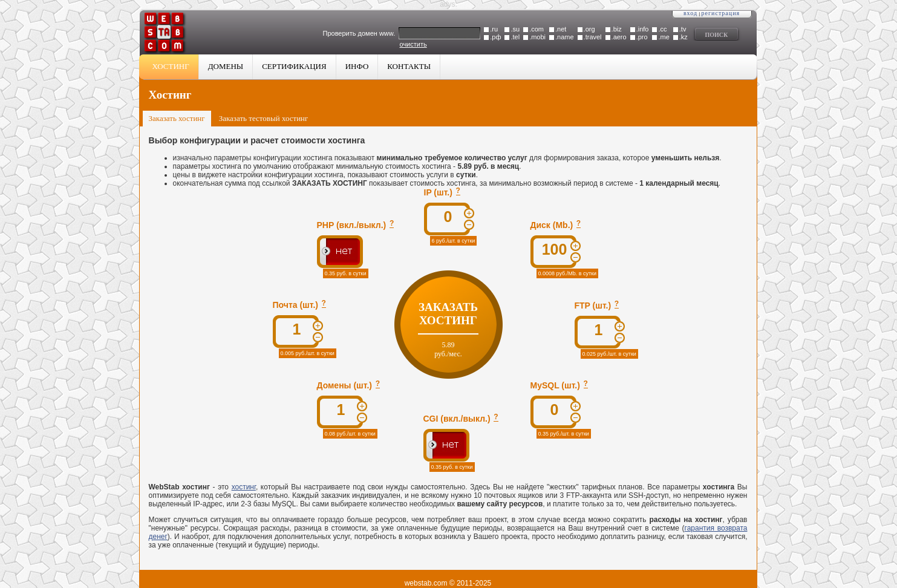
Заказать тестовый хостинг (264, 118)
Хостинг (171, 66)
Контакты (409, 66)
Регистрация (721, 13)
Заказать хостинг (177, 118)
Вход (690, 13)
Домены (226, 66)
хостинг (244, 487)
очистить (413, 44)
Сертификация (294, 66)
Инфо (357, 66)
